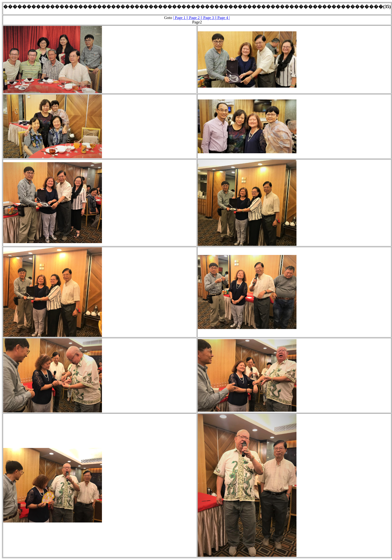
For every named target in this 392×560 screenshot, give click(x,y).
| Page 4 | (223, 18)
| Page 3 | (209, 18)
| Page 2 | (195, 18)
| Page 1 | (180, 18)
